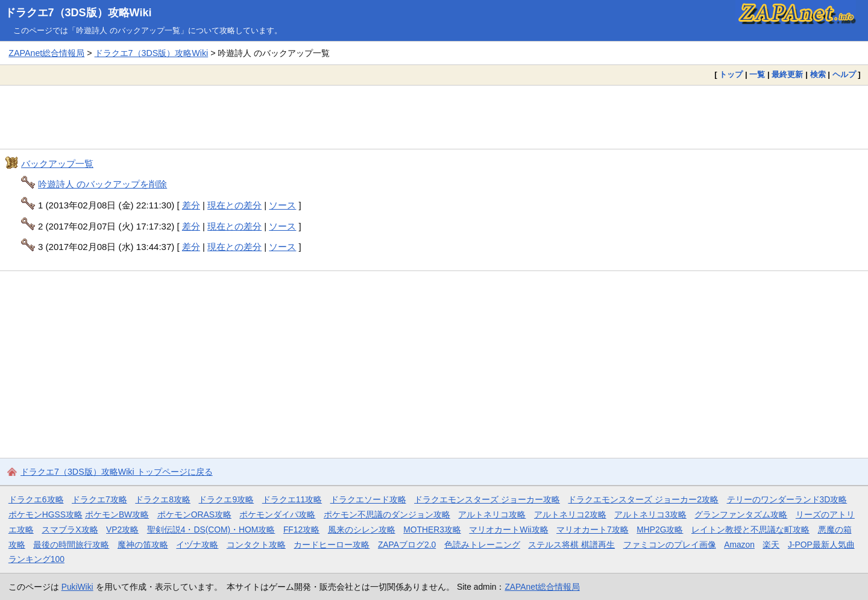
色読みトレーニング (482, 545)
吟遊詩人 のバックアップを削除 (102, 184)
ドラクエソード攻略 (368, 499)
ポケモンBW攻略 (117, 514)
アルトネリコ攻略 (492, 514)
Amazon (739, 545)
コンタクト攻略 (256, 545)
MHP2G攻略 (660, 530)
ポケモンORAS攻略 (194, 514)
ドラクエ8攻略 (163, 499)
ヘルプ (844, 74)
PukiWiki (77, 587)
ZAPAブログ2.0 (407, 545)
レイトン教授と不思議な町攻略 (750, 530)
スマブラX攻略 (70, 530)
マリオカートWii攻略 (508, 530)
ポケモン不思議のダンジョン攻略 (387, 514)
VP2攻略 (122, 530)
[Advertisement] (434, 117)
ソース (282, 205)
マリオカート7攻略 (593, 530)
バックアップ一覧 (57, 164)
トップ (731, 74)
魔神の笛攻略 (143, 545)
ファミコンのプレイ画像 (670, 545)
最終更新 (787, 74)
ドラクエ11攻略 (292, 499)
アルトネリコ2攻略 (570, 514)
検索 (818, 74)
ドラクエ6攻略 (36, 499)
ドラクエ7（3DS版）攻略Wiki (78, 13)
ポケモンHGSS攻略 (46, 514)
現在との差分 (234, 205)
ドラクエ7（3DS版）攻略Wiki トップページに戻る (117, 472)
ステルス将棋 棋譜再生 (571, 545)
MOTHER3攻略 (432, 530)
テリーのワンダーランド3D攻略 (787, 499)
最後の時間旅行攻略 (71, 545)
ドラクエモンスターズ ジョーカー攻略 (487, 499)
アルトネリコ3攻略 (650, 514)
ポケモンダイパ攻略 (277, 514)
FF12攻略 (301, 530)
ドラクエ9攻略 (226, 499)
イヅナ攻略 (197, 545)
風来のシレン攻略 (362, 530)
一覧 (757, 74)
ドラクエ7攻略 (99, 499)
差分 (191, 205)
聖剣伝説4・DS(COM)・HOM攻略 (211, 530)
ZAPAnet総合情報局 (46, 53)
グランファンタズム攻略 (741, 514)
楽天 (771, 545)
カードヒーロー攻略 (332, 545)
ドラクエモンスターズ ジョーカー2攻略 (643, 499)
